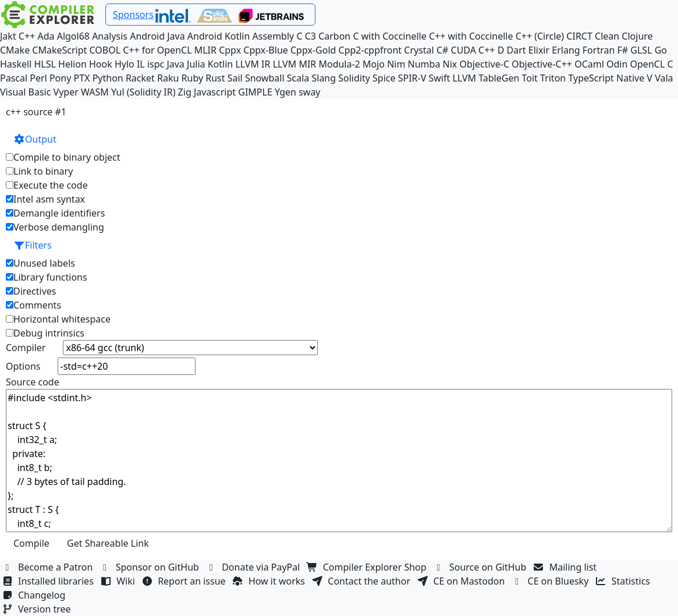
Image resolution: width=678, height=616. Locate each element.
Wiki (119, 581)
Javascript (215, 92)
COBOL (105, 50)
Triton (553, 78)
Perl (38, 78)
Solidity (354, 78)
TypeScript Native (606, 78)
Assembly (274, 36)
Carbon (334, 36)
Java (175, 64)
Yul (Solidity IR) (143, 92)
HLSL (45, 64)
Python (108, 78)
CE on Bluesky (552, 581)
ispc (156, 64)
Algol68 (73, 36)
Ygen (285, 92)
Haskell (16, 64)
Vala (664, 78)
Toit (529, 78)
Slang (324, 78)
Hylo (125, 64)
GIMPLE (255, 92)
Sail (235, 78)
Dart (517, 50)
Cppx (230, 50)
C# (442, 50)
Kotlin (221, 64)
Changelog (35, 595)
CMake (15, 50)
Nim (396, 64)
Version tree (38, 609)
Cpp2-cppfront (370, 50)
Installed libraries (49, 581)
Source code (33, 382)
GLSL (641, 50)
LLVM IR (253, 64)
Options (23, 366)
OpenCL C (652, 64)
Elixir (539, 50)
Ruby (193, 78)
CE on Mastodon (462, 581)
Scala (298, 78)
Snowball (265, 78)
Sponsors (133, 15)
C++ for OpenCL (157, 50)
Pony (60, 78)
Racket (140, 78)
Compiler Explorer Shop (368, 567)
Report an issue (185, 581)
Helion (72, 64)
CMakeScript (59, 50)
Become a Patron (49, 567)
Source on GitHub (481, 567)
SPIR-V (412, 78)
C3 (310, 36)
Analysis (110, 36)
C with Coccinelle (389, 36)
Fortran (599, 50)
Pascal (14, 78)
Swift (439, 78)
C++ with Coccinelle (471, 36)
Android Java (157, 36)
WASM (95, 92)
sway (309, 92)
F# (623, 50)
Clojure (637, 36)
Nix (450, 64)
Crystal (419, 50)
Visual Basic (25, 92)
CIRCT (579, 36)
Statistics (624, 581)
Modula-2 (339, 64)
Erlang (566, 50)
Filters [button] (33, 245)
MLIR (205, 50)
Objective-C (485, 64)
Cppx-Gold (313, 50)
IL (141, 64)
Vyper (66, 92)
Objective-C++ (542, 64)
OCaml (589, 64)
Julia (196, 64)
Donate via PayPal (254, 567)
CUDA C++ (473, 50)
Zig (185, 92)
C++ (27, 36)
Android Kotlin (219, 36)
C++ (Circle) (540, 36)
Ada (46, 36)
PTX (82, 78)
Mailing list (567, 567)
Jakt (8, 36)
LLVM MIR (295, 64)
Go (661, 50)
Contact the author (362, 581)
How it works (270, 581)
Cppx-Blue (266, 50)
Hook (101, 64)
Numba (424, 64)
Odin (617, 64)
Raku (168, 78)
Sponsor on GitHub (151, 567)
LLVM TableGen (486, 78)
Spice (384, 78)
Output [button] (35, 139)
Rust (215, 78)
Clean (607, 36)
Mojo (374, 64)
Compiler (26, 348)
